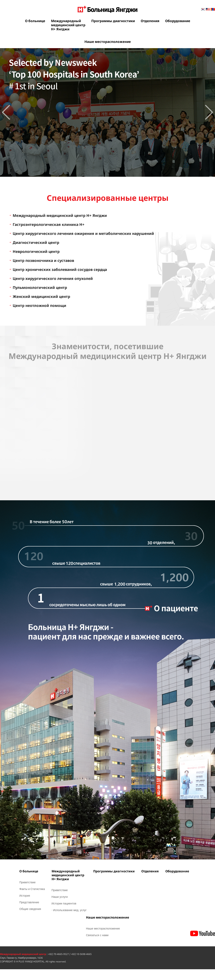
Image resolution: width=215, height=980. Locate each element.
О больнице (35, 21)
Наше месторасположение (108, 42)
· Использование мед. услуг (69, 910)
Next (209, 112)
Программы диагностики (113, 21)
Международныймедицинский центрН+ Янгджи (68, 25)
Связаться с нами (97, 935)
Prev (6, 112)
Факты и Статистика (32, 889)
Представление (29, 902)
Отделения (150, 21)
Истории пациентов (64, 903)
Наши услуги (60, 897)
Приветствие (27, 882)
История (25, 896)
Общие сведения (30, 909)
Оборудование (178, 21)
